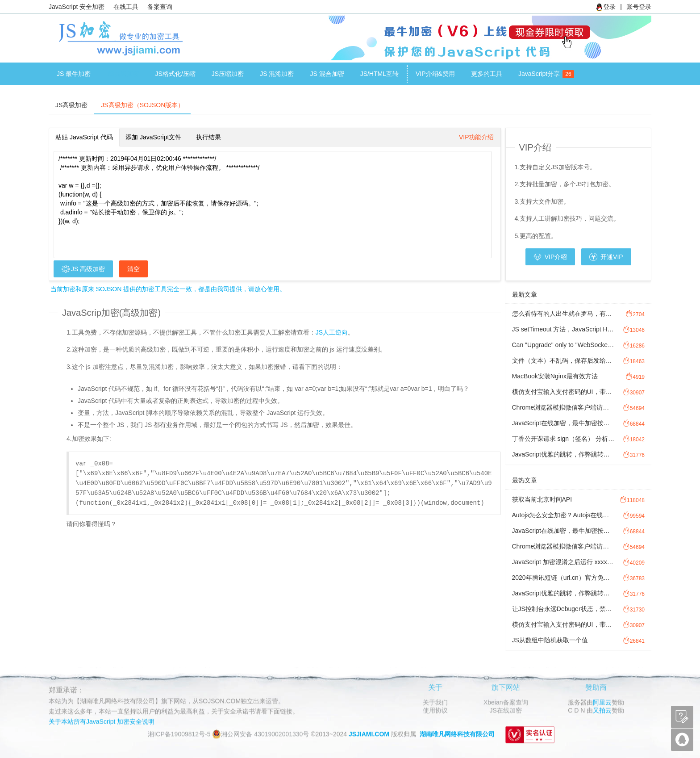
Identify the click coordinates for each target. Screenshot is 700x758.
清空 (133, 269)
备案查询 (160, 7)
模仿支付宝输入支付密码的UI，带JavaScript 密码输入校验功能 (564, 392)
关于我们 (435, 702)
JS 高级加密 (83, 269)
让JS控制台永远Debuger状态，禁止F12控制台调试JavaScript (564, 609)
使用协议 (435, 710)
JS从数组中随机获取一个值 (550, 640)
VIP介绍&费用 (435, 74)
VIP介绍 (550, 257)
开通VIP (606, 257)
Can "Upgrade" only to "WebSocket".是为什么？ (564, 345)
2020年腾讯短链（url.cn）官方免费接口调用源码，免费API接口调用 (564, 578)
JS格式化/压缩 (175, 74)
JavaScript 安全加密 (77, 7)
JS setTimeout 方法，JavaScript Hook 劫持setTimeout (564, 329)
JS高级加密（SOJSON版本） (142, 105)
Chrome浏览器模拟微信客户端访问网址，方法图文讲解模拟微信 (564, 407)
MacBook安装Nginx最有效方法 (555, 376)
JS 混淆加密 (277, 74)
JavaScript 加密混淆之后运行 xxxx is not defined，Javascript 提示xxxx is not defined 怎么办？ (564, 562)
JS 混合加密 (327, 74)
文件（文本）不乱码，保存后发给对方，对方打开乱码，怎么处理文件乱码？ (564, 360)
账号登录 (639, 7)
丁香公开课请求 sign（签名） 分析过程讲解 (564, 439)
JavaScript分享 (543, 74)
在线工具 (126, 7)
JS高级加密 (123, 74)
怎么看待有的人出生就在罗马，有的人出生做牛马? (564, 314)
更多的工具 (487, 74)
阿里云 (602, 702)
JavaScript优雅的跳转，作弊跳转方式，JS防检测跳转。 (564, 454)
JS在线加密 (506, 710)
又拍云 (602, 710)
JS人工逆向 (332, 332)
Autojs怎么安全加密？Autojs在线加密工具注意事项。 (564, 515)
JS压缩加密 (228, 74)
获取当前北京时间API (542, 499)
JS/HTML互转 (379, 74)
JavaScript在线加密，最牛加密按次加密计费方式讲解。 (564, 423)
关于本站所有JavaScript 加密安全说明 (102, 721)
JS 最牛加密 (74, 74)
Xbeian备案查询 (506, 702)
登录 (606, 7)
